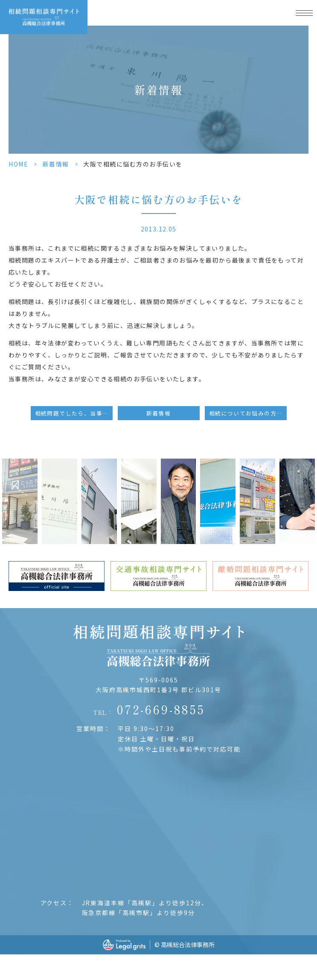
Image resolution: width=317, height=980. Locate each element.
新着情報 (56, 164)
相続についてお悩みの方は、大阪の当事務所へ (248, 413)
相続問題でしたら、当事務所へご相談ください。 (74, 413)
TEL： (149, 709)
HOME (18, 164)
